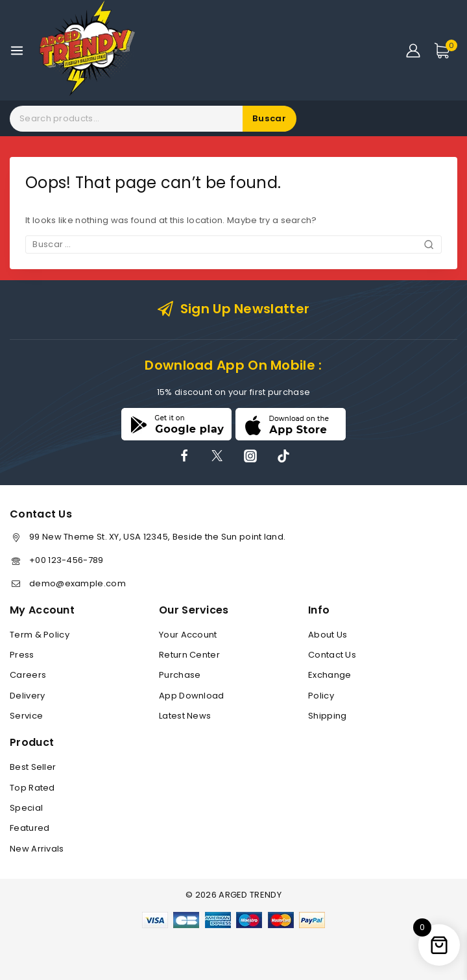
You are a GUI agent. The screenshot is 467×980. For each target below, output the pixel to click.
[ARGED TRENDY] (87, 50)
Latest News (185, 716)
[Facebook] (184, 456)
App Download (192, 696)
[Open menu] (17, 51)
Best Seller (33, 767)
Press (22, 655)
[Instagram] (250, 456)
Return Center (189, 655)
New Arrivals (37, 849)
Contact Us (332, 655)
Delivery (27, 696)
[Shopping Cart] (446, 51)
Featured (30, 828)
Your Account (188, 635)
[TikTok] (283, 456)
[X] (217, 456)
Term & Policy (40, 635)
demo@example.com (78, 583)
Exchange (329, 675)
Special (26, 808)
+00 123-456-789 (66, 560)
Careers (28, 675)
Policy (321, 696)
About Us (328, 635)
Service (26, 716)
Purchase (180, 675)
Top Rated (32, 788)
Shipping (327, 716)
